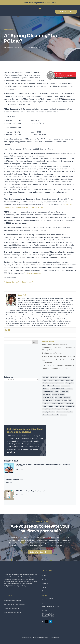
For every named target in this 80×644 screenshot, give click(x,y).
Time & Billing (36, 46)
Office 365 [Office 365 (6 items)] (57, 400)
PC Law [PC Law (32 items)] (64, 400)
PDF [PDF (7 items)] (70, 400)
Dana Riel (13, 46)
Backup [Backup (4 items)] (45, 380)
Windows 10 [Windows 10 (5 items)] (55, 415)
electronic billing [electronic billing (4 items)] (48, 392)
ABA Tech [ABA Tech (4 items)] (46, 377)
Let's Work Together (66, 12)
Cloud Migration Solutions (13, 612)
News (44, 587)
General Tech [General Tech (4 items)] (64, 392)
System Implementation (12, 608)
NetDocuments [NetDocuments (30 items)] (47, 400)
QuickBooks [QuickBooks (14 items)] (70, 403)
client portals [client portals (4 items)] (70, 383)
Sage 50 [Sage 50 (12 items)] (50, 406)
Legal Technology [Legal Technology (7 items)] (48, 397)
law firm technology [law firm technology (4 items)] (58, 395)
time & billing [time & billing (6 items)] (70, 406)
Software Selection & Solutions (14, 604)
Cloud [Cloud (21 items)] (49, 386)
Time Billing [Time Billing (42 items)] (46, 409)
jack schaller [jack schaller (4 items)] (47, 395)
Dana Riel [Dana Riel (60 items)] (46, 389)
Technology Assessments (13, 601)
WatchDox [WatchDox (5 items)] (46, 415)
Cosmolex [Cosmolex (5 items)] (56, 386)
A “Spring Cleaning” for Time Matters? (18, 282)
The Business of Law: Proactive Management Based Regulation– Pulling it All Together (59, 347)
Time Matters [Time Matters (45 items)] (56, 409)
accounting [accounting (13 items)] (54, 377)
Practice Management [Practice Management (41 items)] (57, 403)
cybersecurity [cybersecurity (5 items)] (66, 386)
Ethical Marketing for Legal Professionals (59, 357)
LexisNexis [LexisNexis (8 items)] (59, 397)
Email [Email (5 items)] (57, 392)
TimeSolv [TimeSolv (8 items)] (59, 412)
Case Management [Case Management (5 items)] (48, 383)
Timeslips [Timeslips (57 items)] (65, 409)
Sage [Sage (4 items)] (44, 406)
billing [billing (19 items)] (51, 380)
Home (44, 575)
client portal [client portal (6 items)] (60, 383)
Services (45, 583)
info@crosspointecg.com (51, 606)
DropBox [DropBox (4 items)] (70, 389)
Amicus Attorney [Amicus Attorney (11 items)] (65, 377)
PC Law (29, 46)
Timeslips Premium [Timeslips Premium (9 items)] (49, 412)
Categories (9, 377)
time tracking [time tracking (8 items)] (68, 412)
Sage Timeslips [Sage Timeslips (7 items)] (59, 406)
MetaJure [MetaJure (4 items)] (67, 397)
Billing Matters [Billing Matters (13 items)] (60, 380)
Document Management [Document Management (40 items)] (58, 389)
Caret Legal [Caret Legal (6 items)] (70, 380)
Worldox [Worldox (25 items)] (63, 415)
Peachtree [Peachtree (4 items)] (46, 403)
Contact (45, 591)
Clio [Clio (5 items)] (44, 386)
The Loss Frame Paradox (52, 353)
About (44, 579)
